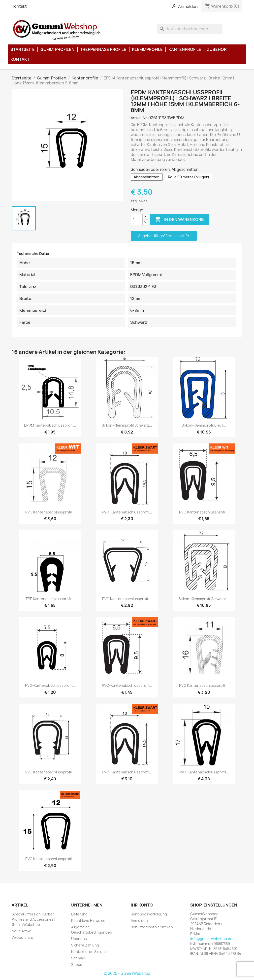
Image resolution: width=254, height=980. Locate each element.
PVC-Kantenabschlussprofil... (127, 512)
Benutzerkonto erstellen (152, 927)
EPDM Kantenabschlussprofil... (50, 425)
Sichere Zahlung (85, 945)
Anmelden (139, 921)
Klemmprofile (147, 49)
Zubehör (217, 49)
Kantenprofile (185, 49)
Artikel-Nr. (139, 118)
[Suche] (190, 29)
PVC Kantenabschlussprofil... (50, 512)
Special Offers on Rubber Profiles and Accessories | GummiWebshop (33, 919)
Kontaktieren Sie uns (89, 952)
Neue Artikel (22, 931)
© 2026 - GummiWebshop (127, 973)
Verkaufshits (22, 937)
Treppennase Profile (103, 49)
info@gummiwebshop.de (211, 939)
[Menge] (137, 219)
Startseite (23, 49)
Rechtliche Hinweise (88, 921)
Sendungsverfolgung (149, 914)
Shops (77, 964)
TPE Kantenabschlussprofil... (50, 599)
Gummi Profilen (57, 49)
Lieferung (79, 914)
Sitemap (78, 958)
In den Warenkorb (179, 219)
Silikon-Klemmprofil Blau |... (204, 425)
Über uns (79, 939)
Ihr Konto (142, 905)
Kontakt (19, 6)
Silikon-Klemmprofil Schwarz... (127, 425)
